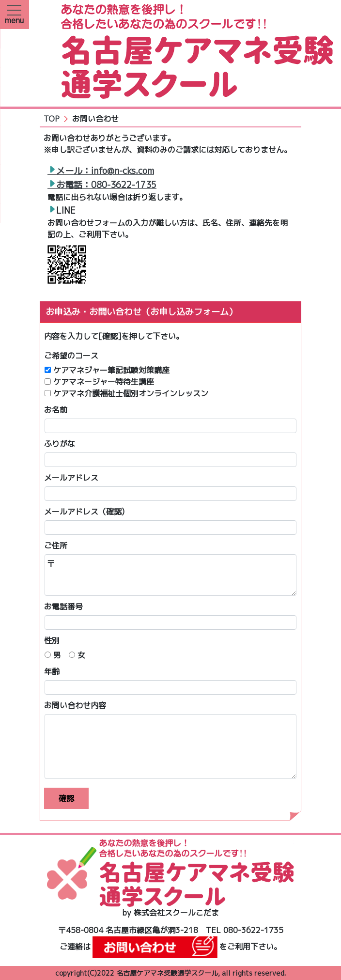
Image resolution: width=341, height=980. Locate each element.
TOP (52, 119)
